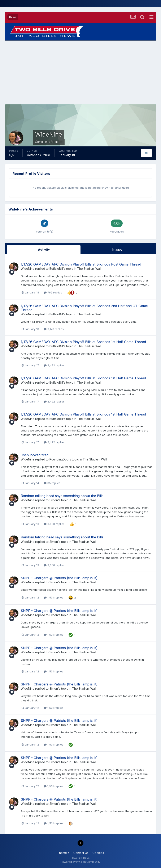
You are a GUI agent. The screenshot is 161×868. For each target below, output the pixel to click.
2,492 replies (54, 365)
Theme (63, 853)
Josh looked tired (35, 455)
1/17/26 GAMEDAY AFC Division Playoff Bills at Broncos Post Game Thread (81, 264)
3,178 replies (54, 329)
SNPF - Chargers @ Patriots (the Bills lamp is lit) (59, 578)
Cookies (98, 853)
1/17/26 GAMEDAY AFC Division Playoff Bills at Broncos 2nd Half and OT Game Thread (84, 308)
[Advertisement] (80, 72)
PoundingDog (59, 459)
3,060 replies (54, 524)
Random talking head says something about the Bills (62, 496)
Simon (54, 500)
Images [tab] (117, 249)
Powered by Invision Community (80, 862)
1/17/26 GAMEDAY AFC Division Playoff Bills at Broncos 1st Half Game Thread (83, 342)
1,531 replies (54, 597)
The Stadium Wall (89, 269)
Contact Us (81, 853)
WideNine (28, 269)
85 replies (52, 483)
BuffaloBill (56, 269)
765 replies (53, 292)
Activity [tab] (44, 249)
